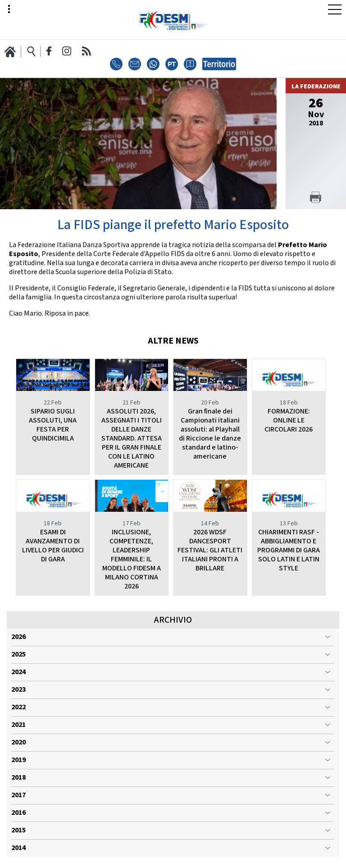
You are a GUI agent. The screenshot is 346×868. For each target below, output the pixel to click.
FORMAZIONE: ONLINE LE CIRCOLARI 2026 (289, 420)
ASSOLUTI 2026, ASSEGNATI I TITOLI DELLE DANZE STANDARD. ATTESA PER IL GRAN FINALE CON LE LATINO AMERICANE (132, 439)
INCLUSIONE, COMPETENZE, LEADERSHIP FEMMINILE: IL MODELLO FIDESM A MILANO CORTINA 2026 (132, 559)
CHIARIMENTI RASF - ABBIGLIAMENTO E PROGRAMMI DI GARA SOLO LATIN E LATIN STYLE (289, 550)
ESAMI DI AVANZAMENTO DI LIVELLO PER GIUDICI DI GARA (53, 546)
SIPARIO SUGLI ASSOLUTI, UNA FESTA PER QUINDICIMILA (53, 425)
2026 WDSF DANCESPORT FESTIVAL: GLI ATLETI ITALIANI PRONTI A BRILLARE (210, 550)
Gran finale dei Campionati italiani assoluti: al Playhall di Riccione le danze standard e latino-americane (210, 434)
